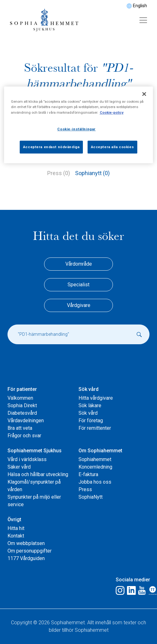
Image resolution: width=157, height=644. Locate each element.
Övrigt (14, 519)
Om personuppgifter (30, 551)
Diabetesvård (22, 413)
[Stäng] (144, 94)
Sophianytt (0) (92, 173)
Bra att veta (20, 428)
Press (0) (59, 173)
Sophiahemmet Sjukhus (35, 451)
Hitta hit (16, 528)
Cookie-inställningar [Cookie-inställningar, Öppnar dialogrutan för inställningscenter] (76, 129)
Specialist (78, 285)
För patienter (22, 389)
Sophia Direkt (22, 405)
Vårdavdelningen (26, 421)
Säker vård (19, 467)
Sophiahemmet (95, 459)
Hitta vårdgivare (96, 398)
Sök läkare (90, 405)
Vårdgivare (79, 305)
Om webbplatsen (26, 543)
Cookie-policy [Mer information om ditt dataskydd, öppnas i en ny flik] (112, 112)
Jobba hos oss (95, 482)
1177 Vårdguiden (26, 558)
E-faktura (88, 474)
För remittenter (95, 428)
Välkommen (20, 398)
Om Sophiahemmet (100, 451)
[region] (79, 125)
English (140, 6)
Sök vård (89, 389)
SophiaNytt (91, 497)
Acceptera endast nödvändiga (51, 147)
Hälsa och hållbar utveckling (38, 474)
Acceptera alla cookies (113, 147)
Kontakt (16, 536)
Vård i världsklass (27, 459)
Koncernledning (95, 467)
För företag (91, 421)
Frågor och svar (24, 436)
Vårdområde (79, 264)
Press (85, 489)
